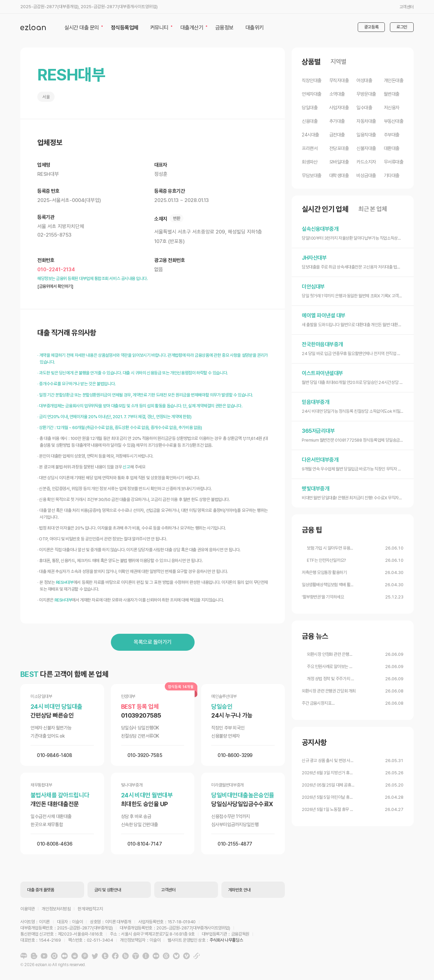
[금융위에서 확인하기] (55, 286)
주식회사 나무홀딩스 (226, 940)
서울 (46, 97)
